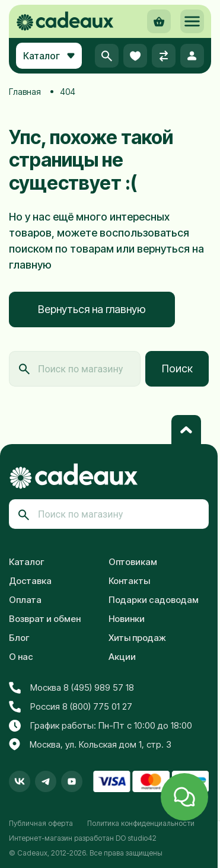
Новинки (127, 619)
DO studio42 (136, 838)
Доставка (30, 581)
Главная (25, 92)
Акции (122, 657)
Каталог (27, 562)
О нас (21, 657)
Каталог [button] (49, 56)
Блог (19, 638)
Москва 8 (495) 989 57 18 (71, 688)
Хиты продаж (137, 638)
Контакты (129, 581)
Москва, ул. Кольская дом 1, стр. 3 (90, 745)
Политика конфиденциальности (141, 823)
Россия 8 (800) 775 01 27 (71, 707)
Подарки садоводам (154, 600)
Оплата (25, 600)
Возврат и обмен (45, 619)
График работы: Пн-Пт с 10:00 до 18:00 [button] (101, 726)
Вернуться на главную (92, 309)
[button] (192, 21)
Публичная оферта (41, 823)
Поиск (177, 368)
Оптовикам (133, 562)
